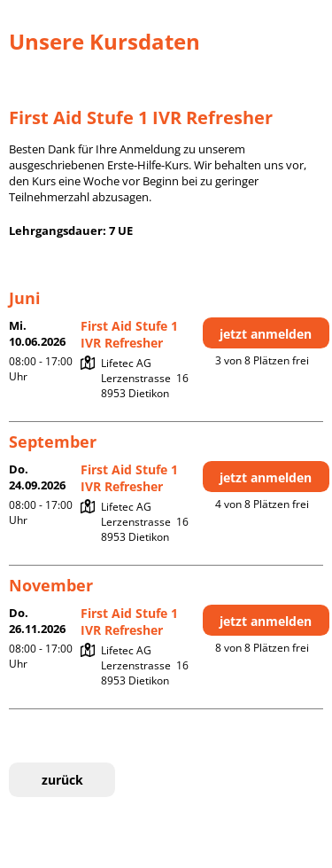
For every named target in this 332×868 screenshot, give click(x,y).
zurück (62, 780)
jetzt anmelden (266, 334)
